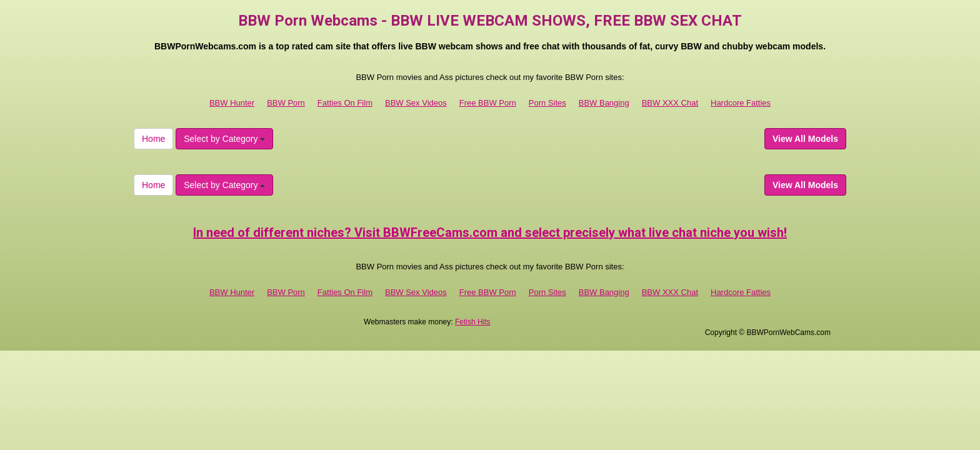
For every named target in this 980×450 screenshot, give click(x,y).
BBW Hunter (232, 103)
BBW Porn (286, 103)
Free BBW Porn (488, 103)
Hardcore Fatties (741, 103)
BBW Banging (604, 103)
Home (153, 139)
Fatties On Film (345, 103)
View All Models (805, 139)
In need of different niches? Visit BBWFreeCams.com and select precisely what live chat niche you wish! (490, 232)
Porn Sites (547, 103)
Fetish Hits (473, 322)
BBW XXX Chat (670, 103)
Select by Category (224, 139)
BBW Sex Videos (416, 103)
